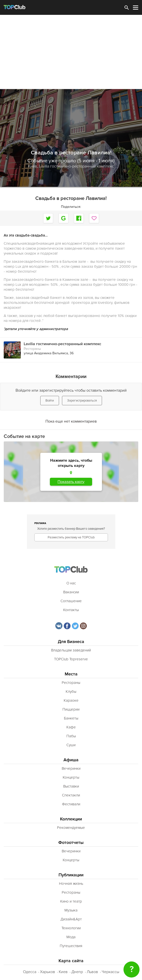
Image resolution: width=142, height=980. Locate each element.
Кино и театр (71, 901)
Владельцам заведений (71, 650)
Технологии (71, 928)
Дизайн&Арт (71, 919)
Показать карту (71, 482)
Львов (92, 972)
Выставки (71, 786)
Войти (50, 401)
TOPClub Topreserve (71, 659)
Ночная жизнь (71, 884)
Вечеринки (71, 768)
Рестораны (32, 349)
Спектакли (71, 795)
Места (71, 674)
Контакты (71, 610)
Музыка (71, 910)
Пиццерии (71, 709)
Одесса (30, 972)
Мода (71, 937)
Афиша (71, 760)
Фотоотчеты (71, 843)
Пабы (71, 736)
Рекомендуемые (71, 828)
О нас (71, 583)
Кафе (71, 727)
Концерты (71, 777)
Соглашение (71, 601)
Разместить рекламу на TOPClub (71, 537)
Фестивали (71, 804)
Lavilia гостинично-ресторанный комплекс (77, 166)
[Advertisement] (71, 52)
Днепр (77, 972)
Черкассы (111, 972)
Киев (63, 972)
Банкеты (71, 718)
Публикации (71, 875)
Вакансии (71, 592)
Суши (71, 745)
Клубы (71, 692)
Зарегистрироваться (82, 401)
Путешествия (71, 946)
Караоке (71, 700)
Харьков (48, 972)
